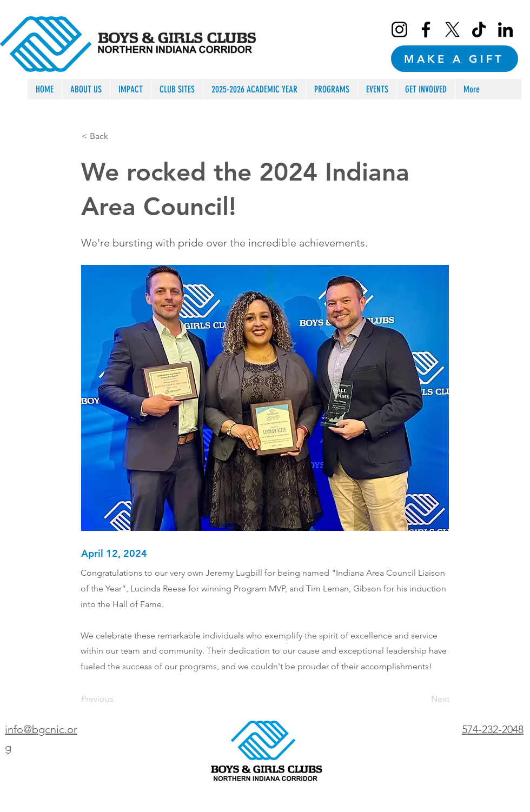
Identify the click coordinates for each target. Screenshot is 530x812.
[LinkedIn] (505, 29)
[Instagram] (399, 29)
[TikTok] (479, 29)
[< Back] (117, 136)
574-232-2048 (493, 729)
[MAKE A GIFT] (455, 59)
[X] (452, 29)
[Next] (422, 699)
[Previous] (117, 699)
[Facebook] (426, 29)
